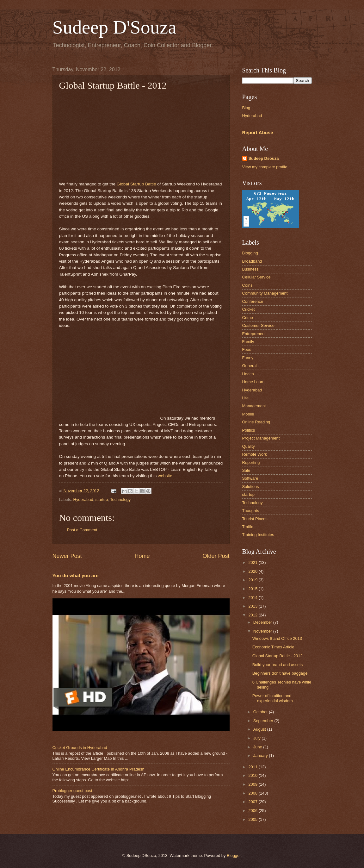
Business (250, 269)
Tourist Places (255, 519)
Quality (249, 446)
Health (248, 374)
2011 (253, 767)
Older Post (216, 556)
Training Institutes (258, 535)
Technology (120, 500)
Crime (248, 318)
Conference (253, 301)
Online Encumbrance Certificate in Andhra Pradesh (99, 769)
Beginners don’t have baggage (280, 673)
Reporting (251, 462)
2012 (253, 615)
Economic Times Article (273, 647)
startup (102, 500)
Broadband (252, 261)
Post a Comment (82, 530)
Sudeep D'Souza (114, 27)
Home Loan (253, 382)
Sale (246, 470)
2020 (253, 571)
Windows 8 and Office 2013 (277, 638)
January (261, 756)
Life (246, 398)
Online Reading (256, 422)
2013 (253, 606)
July (257, 738)
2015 (253, 589)
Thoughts (251, 511)
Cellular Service (256, 277)
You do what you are (76, 575)
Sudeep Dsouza (264, 158)
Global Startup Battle (136, 184)
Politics (249, 430)
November (263, 631)
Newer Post (67, 556)
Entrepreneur (254, 334)
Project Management (261, 438)
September (264, 721)
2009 (253, 784)
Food (247, 350)
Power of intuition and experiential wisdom (273, 698)
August (260, 729)
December (263, 622)
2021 (253, 562)
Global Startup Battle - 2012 (278, 656)
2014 (253, 598)
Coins (247, 285)
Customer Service (258, 325)
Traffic (248, 527)
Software (250, 478)
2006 (253, 811)
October (261, 712)
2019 (253, 580)
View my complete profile (265, 167)
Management (254, 406)
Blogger (234, 856)
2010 (253, 775)
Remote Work (255, 454)
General (250, 366)
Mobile (248, 414)
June (258, 747)
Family (248, 342)
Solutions (251, 487)
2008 (253, 793)
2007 (253, 802)
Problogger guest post (72, 791)
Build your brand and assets (278, 665)
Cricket (249, 309)
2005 (253, 819)
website (165, 476)
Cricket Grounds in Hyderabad (80, 748)
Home (142, 556)
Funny (248, 358)
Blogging (250, 253)
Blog (246, 108)
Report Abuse (258, 132)
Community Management (265, 293)
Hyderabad (83, 500)
